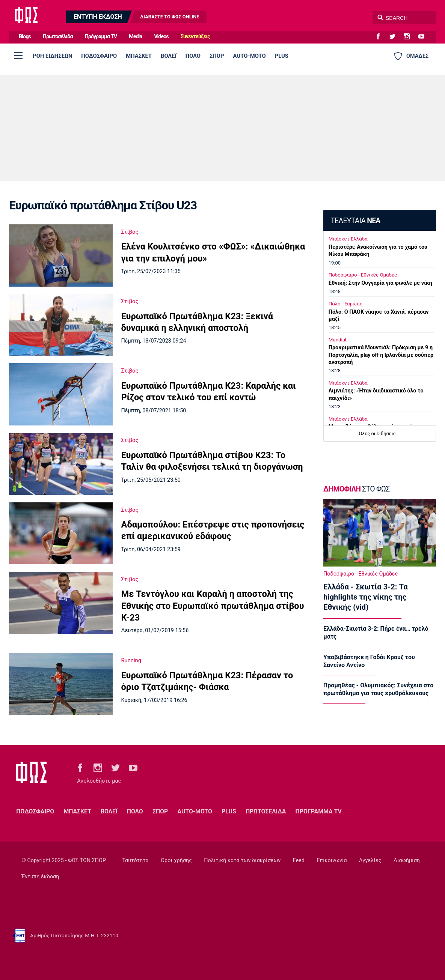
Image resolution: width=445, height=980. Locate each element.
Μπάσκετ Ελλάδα (348, 239)
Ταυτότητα (135, 861)
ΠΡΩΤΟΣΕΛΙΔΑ (266, 811)
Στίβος (130, 232)
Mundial (337, 340)
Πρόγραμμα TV (101, 37)
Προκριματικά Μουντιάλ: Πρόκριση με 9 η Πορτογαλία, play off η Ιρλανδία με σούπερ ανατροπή (381, 355)
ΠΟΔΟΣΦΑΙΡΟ (99, 56)
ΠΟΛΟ (193, 56)
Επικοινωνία (332, 861)
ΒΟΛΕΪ (169, 56)
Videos (161, 37)
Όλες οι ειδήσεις (377, 434)
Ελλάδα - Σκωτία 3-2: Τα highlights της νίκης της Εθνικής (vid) (366, 597)
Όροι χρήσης (176, 861)
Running (131, 660)
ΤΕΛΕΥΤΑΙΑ (355, 221)
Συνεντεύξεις (195, 37)
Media (135, 37)
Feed (299, 861)
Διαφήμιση (407, 861)
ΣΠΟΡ (217, 56)
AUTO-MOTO (250, 56)
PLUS (282, 56)
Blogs (25, 37)
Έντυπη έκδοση (41, 877)
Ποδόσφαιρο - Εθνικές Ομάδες (363, 275)
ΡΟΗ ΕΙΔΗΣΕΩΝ (52, 56)
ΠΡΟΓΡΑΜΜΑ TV (319, 811)
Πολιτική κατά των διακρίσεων (242, 861)
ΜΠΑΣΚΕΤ (139, 56)
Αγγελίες (370, 861)
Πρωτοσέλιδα (58, 37)
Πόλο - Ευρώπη (346, 304)
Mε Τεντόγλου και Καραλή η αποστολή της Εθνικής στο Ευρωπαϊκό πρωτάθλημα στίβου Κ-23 (213, 606)
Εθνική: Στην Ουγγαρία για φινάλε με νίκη (380, 283)
